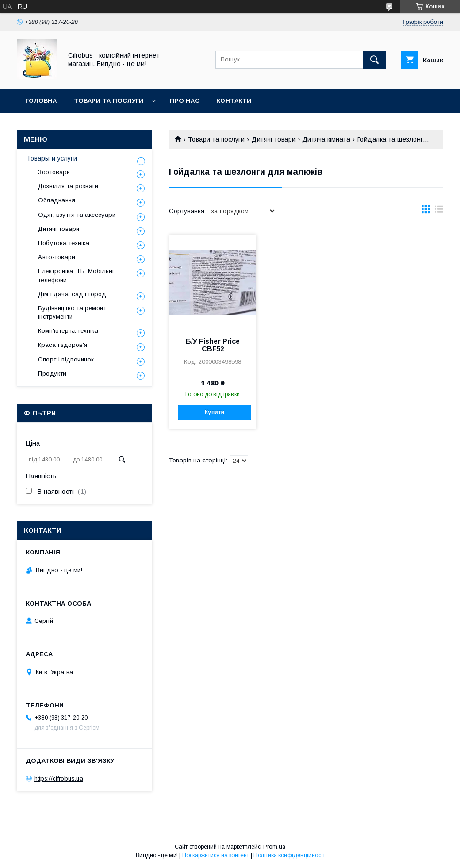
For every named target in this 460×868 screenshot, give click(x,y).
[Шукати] (375, 60)
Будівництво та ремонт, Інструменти (73, 312)
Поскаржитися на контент (216, 855)
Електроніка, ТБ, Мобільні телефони (76, 275)
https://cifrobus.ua (59, 779)
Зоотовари (54, 172)
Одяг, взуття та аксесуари (77, 215)
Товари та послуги (109, 101)
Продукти (52, 373)
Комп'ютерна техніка (68, 331)
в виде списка (439, 211)
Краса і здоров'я (63, 345)
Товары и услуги (52, 158)
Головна (41, 101)
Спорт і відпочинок (66, 359)
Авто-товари (57, 257)
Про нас (185, 101)
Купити (215, 412)
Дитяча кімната (326, 139)
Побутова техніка (64, 243)
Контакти (234, 101)
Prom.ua (274, 847)
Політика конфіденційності (289, 855)
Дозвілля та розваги (68, 186)
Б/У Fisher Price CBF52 (213, 345)
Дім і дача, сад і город (72, 294)
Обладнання (57, 200)
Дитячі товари (274, 139)
